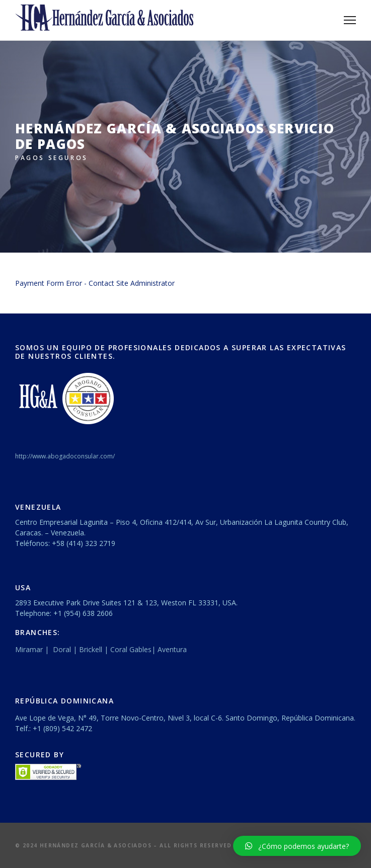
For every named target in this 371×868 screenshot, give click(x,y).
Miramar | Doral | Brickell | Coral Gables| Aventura (102, 649)
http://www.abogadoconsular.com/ (65, 456)
